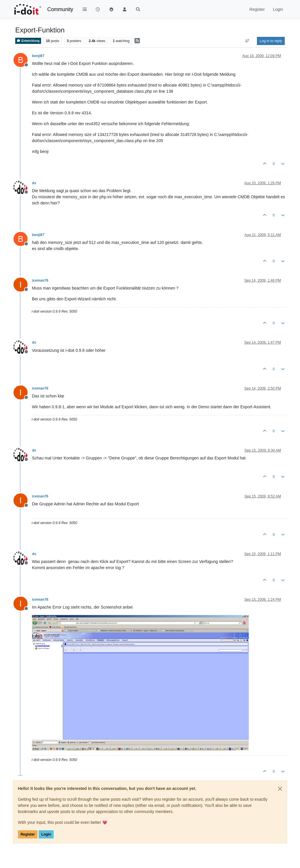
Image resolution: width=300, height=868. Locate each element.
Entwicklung (28, 41)
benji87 (38, 56)
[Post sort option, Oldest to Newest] (247, 41)
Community (60, 9)
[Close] (280, 789)
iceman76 (40, 280)
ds (34, 183)
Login (46, 834)
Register (28, 834)
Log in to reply (271, 41)
